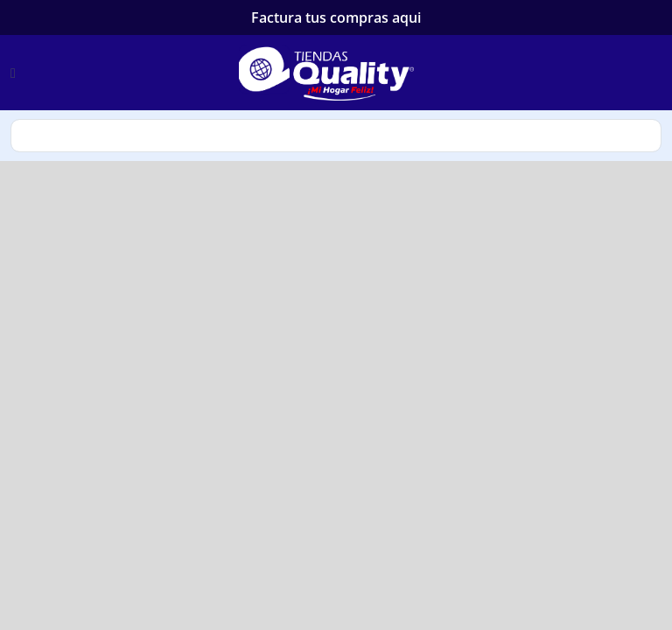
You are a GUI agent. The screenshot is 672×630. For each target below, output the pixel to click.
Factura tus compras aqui (336, 17)
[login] (660, 73)
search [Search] (336, 136)
